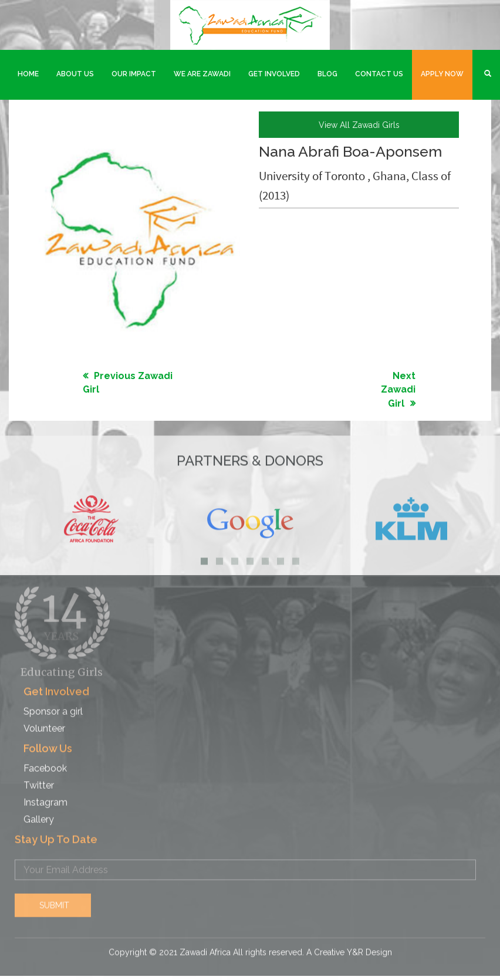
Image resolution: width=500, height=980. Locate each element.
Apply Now (442, 74)
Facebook (45, 762)
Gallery (39, 813)
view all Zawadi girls (359, 124)
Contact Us (379, 74)
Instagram (45, 796)
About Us (75, 74)
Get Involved (274, 74)
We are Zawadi (202, 74)
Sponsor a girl (53, 705)
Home (28, 74)
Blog (327, 74)
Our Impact (134, 74)
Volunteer (44, 722)
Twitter (39, 779)
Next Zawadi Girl (398, 389)
